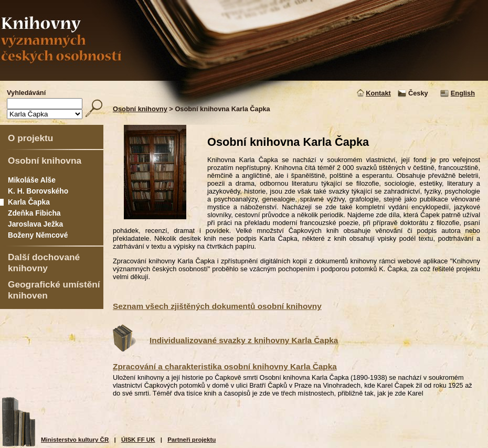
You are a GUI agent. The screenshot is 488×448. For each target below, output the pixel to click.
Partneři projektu (192, 440)
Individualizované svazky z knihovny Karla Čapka (244, 340)
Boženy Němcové (38, 235)
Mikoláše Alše (32, 180)
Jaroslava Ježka (35, 224)
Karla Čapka (29, 202)
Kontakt (378, 93)
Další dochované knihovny (44, 263)
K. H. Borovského (38, 191)
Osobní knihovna (45, 161)
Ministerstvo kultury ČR (75, 440)
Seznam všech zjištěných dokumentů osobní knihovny (217, 306)
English (463, 93)
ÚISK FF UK (138, 440)
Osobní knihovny (140, 109)
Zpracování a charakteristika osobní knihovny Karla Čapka (225, 366)
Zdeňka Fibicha (34, 213)
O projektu (30, 138)
